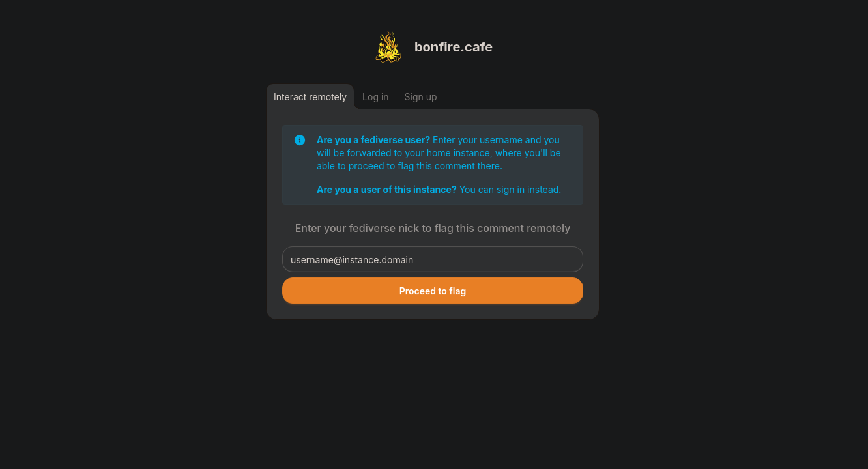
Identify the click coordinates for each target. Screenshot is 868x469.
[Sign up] (421, 96)
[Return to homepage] (433, 47)
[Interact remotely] (310, 96)
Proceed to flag (433, 291)
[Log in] (376, 96)
